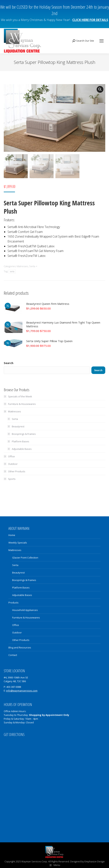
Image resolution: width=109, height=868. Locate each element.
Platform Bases (21, 441)
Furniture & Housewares (22, 403)
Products (13, 602)
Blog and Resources (20, 647)
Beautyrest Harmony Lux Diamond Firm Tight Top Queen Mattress (63, 324)
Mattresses (13, 411)
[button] (100, 89)
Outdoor (13, 463)
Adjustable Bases (22, 448)
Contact (13, 654)
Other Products (17, 471)
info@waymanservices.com (22, 690)
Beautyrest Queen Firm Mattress (48, 303)
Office (11, 456)
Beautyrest (18, 426)
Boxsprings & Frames (24, 433)
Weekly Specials (18, 542)
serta (12, 271)
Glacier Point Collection (25, 557)
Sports (12, 478)
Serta (32, 266)
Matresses (22, 266)
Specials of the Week (20, 396)
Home (12, 535)
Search (9, 362)
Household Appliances (25, 609)
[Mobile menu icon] (102, 41)
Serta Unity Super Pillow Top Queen (49, 340)
